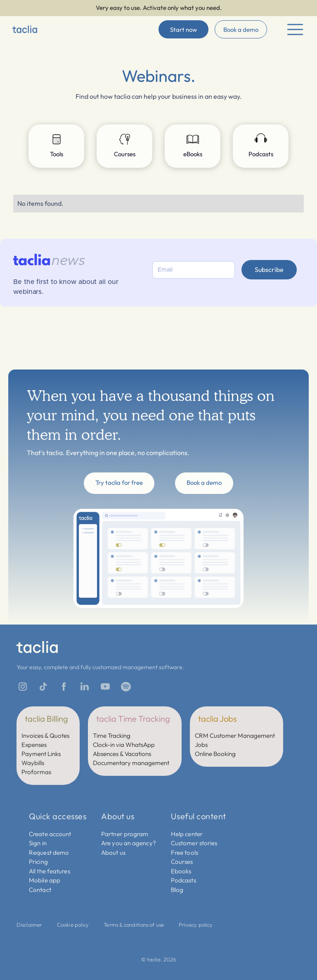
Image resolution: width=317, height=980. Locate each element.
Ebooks (181, 871)
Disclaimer (29, 925)
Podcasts (183, 880)
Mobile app (45, 880)
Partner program (125, 834)
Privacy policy (196, 925)
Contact (40, 890)
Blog (177, 890)
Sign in (38, 843)
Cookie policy (73, 925)
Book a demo (241, 30)
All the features (50, 871)
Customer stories (194, 843)
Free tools (185, 852)
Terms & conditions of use (134, 925)
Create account (50, 834)
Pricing (38, 862)
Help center (187, 834)
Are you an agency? (129, 843)
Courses (182, 862)
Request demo (49, 852)
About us (113, 852)
